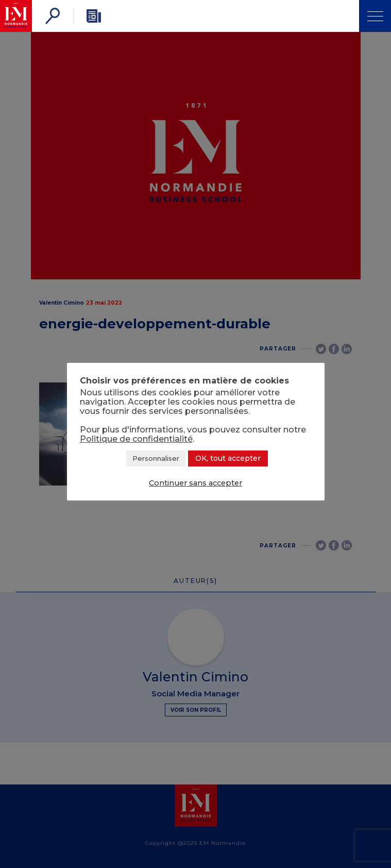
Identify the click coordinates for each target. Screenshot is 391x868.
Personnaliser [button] (156, 458)
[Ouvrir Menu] (375, 16)
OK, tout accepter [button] (228, 458)
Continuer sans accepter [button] (195, 483)
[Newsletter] (94, 16)
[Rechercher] (53, 16)
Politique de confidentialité (136, 439)
